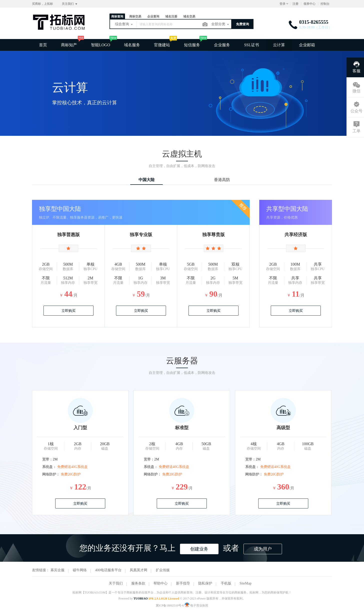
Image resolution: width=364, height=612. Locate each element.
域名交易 (189, 17)
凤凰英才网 (138, 570)
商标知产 (69, 45)
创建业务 (199, 549)
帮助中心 (160, 583)
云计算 (279, 45)
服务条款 (138, 583)
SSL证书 (251, 45)
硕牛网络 (80, 570)
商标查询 (117, 17)
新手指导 (183, 583)
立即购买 (68, 311)
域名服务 (132, 45)
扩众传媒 (163, 570)
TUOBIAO (141, 598)
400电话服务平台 (108, 570)
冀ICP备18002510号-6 (170, 605)
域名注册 (171, 17)
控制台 (325, 4)
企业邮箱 (307, 45)
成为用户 (263, 549)
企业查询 (153, 17)
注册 (295, 4)
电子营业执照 (196, 605)
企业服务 (222, 45)
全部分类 (220, 25)
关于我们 (116, 583)
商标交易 (135, 17)
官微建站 (162, 45)
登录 (282, 4)
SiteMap (245, 583)
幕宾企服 (57, 570)
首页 (43, 45)
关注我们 (70, 4)
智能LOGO (100, 45)
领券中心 (309, 4)
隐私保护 (205, 583)
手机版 (226, 583)
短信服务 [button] (192, 45)
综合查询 (124, 25)
